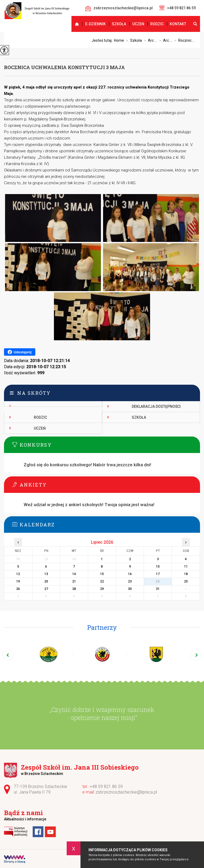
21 (74, 581)
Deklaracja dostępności (156, 406)
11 (186, 567)
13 (46, 574)
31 (158, 589)
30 (130, 589)
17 (158, 574)
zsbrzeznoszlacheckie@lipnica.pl (119, 9)
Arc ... (149, 40)
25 (186, 581)
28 (74, 589)
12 (18, 574)
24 (158, 581)
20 (46, 581)
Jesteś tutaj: (103, 40)
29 (102, 589)
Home (119, 40)
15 (102, 574)
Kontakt (178, 24)
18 (186, 574)
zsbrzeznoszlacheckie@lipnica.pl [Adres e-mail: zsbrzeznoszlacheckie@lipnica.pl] (126, 792)
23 (130, 581)
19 (18, 581)
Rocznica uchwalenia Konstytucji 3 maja (64, 67)
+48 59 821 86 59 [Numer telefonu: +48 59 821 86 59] (106, 787)
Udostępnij (20, 352)
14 (74, 574)
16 (130, 574)
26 (18, 589)
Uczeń (138, 24)
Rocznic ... (183, 40)
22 (102, 581)
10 (158, 567)
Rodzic (157, 24)
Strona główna (75, 24)
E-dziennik (95, 24)
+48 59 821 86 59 (178, 8)
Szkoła (119, 24)
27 (46, 589)
